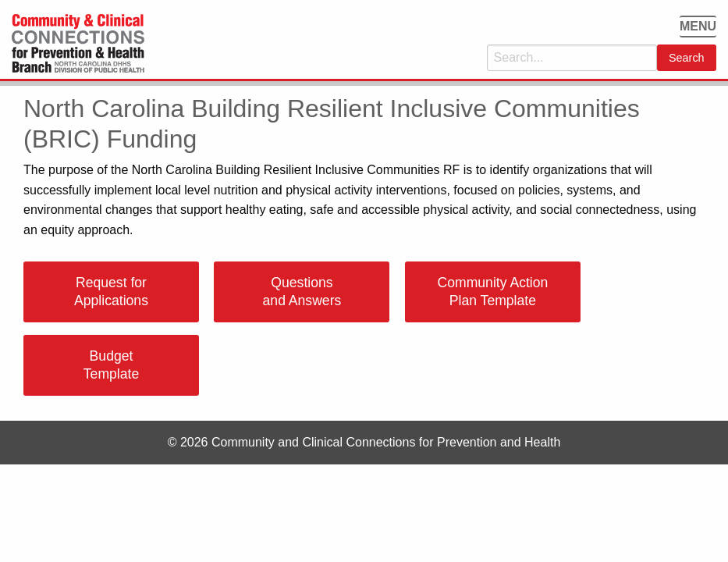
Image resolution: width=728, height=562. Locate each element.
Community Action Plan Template (493, 292)
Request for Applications (111, 292)
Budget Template (111, 365)
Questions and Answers (302, 292)
